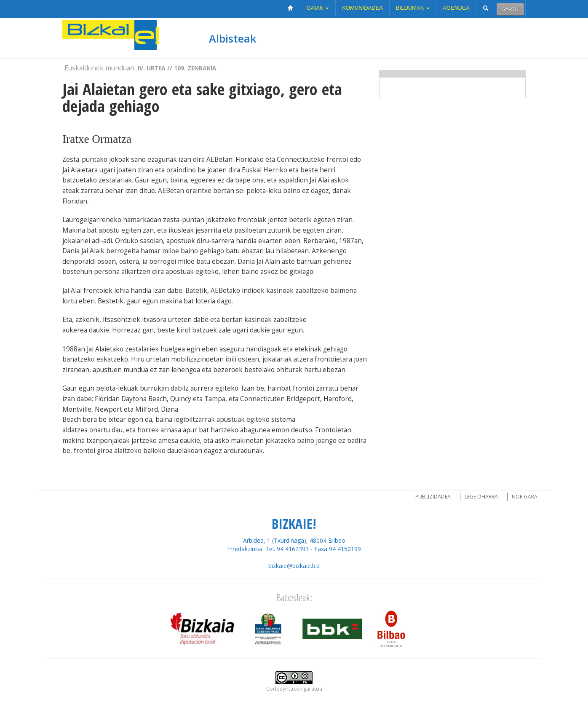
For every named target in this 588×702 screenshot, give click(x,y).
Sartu (510, 9)
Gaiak (318, 8)
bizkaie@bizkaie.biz (294, 566)
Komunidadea (362, 8)
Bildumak (413, 8)
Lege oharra (481, 497)
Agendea (456, 8)
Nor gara (525, 497)
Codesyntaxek (284, 689)
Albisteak (233, 38)
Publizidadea (433, 497)
